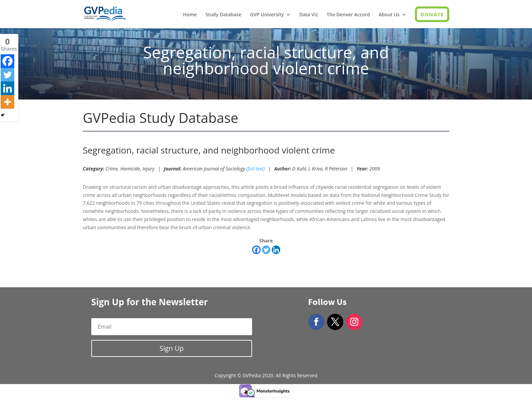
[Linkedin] (276, 250)
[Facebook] (256, 250)
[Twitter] (266, 250)
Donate (432, 14)
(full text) (255, 169)
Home (190, 15)
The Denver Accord (348, 15)
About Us (389, 15)
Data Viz (309, 15)
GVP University (267, 15)
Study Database (223, 15)
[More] (7, 102)
